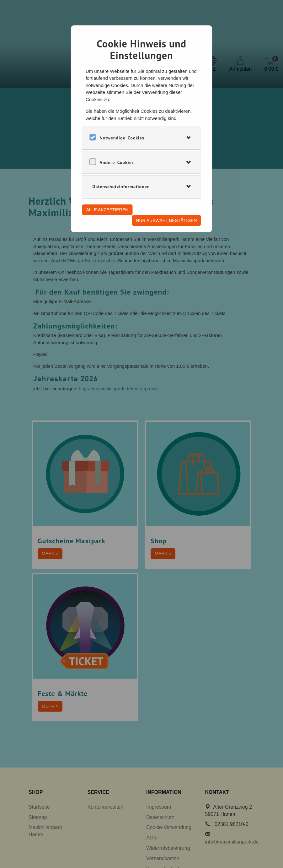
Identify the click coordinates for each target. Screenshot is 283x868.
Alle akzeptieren (107, 210)
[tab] (142, 138)
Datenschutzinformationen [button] (121, 187)
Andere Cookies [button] (117, 162)
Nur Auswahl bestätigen (166, 220)
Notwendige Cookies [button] (122, 138)
